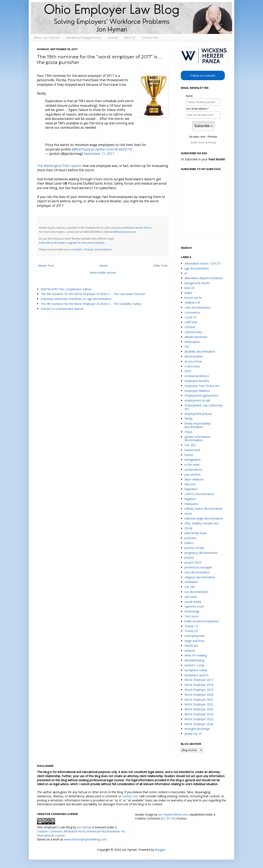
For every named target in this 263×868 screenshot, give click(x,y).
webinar (190, 651)
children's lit (192, 303)
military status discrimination (204, 509)
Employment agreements (201, 395)
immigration (193, 460)
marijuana (191, 504)
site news (191, 597)
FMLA (188, 432)
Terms (201, 142)
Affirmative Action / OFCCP (202, 263)
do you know (193, 361)
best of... (190, 288)
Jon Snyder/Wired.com (173, 814)
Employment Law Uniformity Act (204, 407)
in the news (192, 465)
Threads (88, 249)
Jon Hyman (84, 827)
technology (192, 611)
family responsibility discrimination (198, 425)
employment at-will (197, 400)
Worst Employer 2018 (199, 685)
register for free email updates (86, 243)
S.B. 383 (190, 587)
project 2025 (193, 562)
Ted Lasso (191, 616)
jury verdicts (193, 474)
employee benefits (197, 381)
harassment (192, 450)
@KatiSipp (81, 149)
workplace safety (196, 670)
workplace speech (196, 675)
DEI (187, 347)
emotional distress (197, 376)
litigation (190, 499)
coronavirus (192, 312)
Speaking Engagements (84, 38)
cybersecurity (193, 332)
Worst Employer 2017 (199, 680)
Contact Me (150, 38)
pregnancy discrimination (201, 553)
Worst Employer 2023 (199, 709)
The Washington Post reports (59, 166)
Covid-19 (190, 317)
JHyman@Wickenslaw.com (120, 232)
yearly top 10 (193, 734)
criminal (190, 327)
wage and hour (194, 641)
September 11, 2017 (99, 154)
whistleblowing (194, 660)
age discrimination (197, 268)
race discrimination (197, 572)
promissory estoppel (198, 567)
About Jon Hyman (47, 38)
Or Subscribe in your (203, 159)
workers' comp (194, 665)
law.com (190, 484)
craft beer (191, 322)
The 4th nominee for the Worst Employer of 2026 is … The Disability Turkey (91, 304)
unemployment (195, 636)
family (189, 418)
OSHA (188, 528)
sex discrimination (196, 592)
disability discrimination (200, 351)
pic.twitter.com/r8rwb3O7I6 (111, 149)
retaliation (191, 582)
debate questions (196, 337)
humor (189, 455)
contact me (130, 796)
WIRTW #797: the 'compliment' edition (66, 289)
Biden (188, 293)
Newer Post (46, 266)
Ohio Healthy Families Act (202, 523)
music (188, 513)
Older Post (160, 266)
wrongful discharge (197, 729)
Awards (113, 38)
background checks (197, 283)
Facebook (106, 249)
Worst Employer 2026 (199, 724)
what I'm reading (196, 655)
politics (189, 543)
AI (186, 273)
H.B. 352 (190, 445)
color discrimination (198, 307)
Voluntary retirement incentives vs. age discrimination (76, 299)
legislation (191, 489)
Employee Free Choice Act (202, 386)
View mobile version (103, 273)
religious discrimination (200, 577)
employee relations (197, 391)
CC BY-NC (169, 818)
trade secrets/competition (202, 621)
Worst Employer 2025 (199, 719)
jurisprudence (193, 469)
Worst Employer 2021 (199, 700)
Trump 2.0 (191, 631)
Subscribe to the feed (51, 243)
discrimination (194, 356)
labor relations (194, 479)
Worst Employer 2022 (199, 704)
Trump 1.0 (191, 626)
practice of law (194, 548)
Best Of (130, 38)
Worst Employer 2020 (199, 695)
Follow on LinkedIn (203, 76)
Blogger (160, 850)
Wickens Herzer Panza (138, 228)
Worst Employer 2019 (199, 690)
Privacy (212, 142)
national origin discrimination (204, 518)
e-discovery (192, 366)
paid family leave (196, 533)
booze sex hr (193, 298)
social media (193, 602)
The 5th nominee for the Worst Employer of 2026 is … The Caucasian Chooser (93, 294)
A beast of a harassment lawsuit (62, 309)
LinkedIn (77, 249)
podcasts (191, 538)
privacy (189, 557)
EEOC (188, 371)
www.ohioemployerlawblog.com (85, 839)
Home (104, 266)
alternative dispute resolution (204, 278)
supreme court (194, 606)
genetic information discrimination (198, 439)
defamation (192, 342)
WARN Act (191, 646)
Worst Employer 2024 (199, 714)
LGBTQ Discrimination (199, 494)
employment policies (198, 414)
